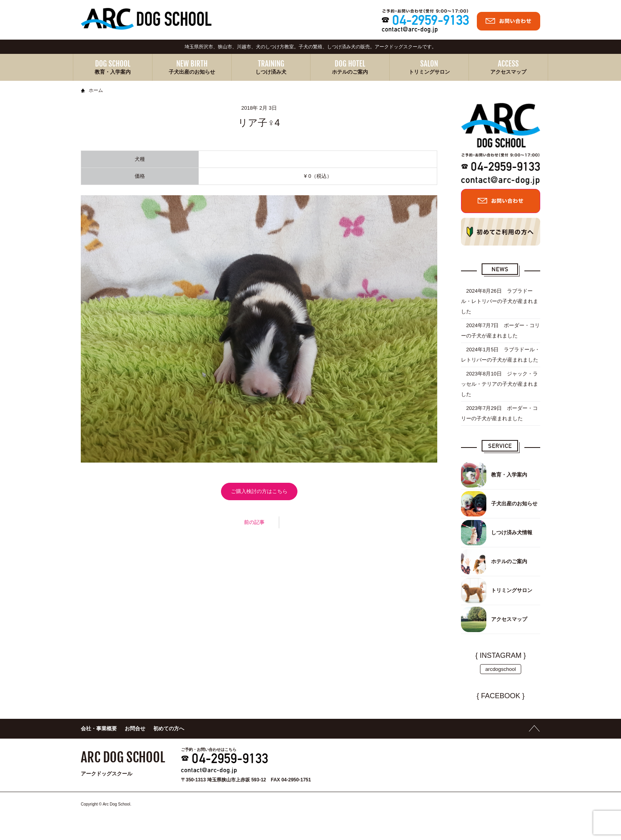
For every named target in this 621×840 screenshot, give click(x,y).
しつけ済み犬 (271, 72)
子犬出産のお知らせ (192, 72)
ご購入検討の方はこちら (259, 491)
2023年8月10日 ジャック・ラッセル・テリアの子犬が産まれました (500, 384)
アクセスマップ (508, 72)
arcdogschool (500, 669)
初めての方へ (169, 729)
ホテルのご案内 (350, 72)
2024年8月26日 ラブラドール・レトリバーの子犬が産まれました (500, 301)
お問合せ (135, 729)
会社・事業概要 (99, 729)
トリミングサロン (429, 72)
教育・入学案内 (113, 72)
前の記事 (254, 522)
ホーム (96, 90)
